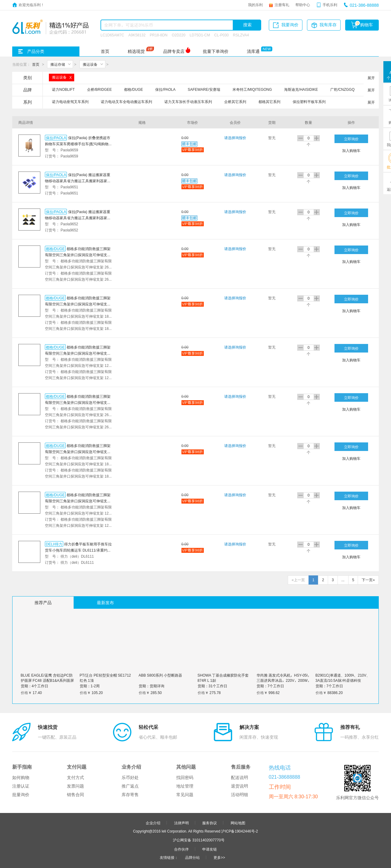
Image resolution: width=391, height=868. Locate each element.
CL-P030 (221, 35)
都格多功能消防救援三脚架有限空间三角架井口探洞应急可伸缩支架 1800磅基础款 (78, 452)
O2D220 (179, 35)
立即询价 (351, 139)
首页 (105, 51)
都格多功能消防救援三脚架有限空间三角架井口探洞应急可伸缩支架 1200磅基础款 (78, 501)
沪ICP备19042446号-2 (239, 831)
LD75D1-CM (200, 35)
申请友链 (210, 849)
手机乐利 (330, 5)
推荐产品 (43, 603)
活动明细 (239, 795)
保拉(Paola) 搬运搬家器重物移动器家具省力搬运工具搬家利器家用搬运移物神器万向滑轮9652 (78, 218)
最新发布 (105, 603)
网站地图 (238, 823)
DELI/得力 (54, 544)
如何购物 (21, 778)
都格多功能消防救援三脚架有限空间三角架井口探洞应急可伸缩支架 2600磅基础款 (78, 402)
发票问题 (75, 786)
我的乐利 (255, 5)
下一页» (368, 580)
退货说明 (239, 786)
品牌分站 (192, 857)
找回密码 (185, 778)
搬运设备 (90, 64)
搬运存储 (58, 64)
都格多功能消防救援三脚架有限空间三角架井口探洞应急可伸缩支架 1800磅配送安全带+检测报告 (78, 304)
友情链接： (169, 857)
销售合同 (75, 795)
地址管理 (185, 786)
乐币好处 (130, 778)
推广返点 (130, 786)
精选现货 (136, 51)
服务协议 (210, 823)
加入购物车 (351, 150)
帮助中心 (303, 5)
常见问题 (185, 795)
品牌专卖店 (174, 51)
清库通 (253, 51)
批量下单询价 (216, 51)
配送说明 (239, 778)
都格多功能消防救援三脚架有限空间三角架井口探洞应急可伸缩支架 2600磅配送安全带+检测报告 (78, 255)
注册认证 (21, 786)
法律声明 (181, 823)
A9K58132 (137, 35)
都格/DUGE (55, 249)
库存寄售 (130, 795)
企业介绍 (153, 823)
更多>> (219, 857)
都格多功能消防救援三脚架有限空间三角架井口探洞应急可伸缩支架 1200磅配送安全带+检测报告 (78, 353)
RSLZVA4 (241, 35)
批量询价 (21, 795)
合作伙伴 (181, 849)
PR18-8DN (159, 35)
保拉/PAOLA (56, 138)
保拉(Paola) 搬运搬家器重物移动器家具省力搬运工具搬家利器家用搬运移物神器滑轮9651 (78, 181)
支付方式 (75, 778)
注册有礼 (282, 5)
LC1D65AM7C (112, 35)
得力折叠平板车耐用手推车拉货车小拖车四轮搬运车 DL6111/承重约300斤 (78, 550)
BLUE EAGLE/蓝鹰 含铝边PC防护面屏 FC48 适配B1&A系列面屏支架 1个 (48, 680)
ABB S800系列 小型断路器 (161, 675)
